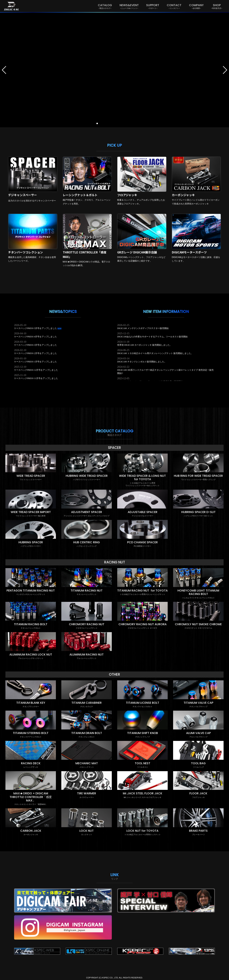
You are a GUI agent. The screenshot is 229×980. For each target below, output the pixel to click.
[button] (4, 70)
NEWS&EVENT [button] (129, 6)
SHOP (217, 6)
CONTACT (174, 6)
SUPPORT (153, 6)
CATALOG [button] (105, 6)
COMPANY (196, 6)
